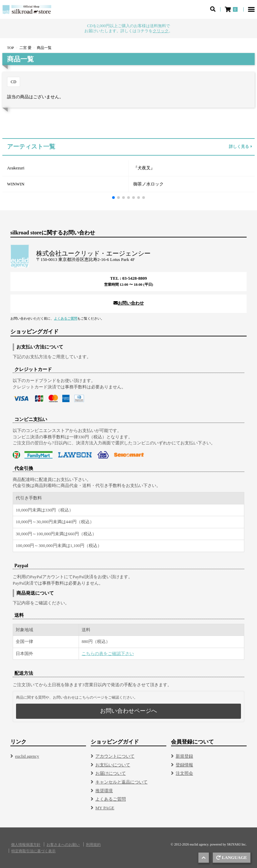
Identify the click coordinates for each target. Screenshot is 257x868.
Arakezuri (16, 168)
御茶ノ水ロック (148, 184)
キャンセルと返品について (121, 782)
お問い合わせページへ (128, 711)
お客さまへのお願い (63, 845)
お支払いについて (113, 765)
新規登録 (184, 756)
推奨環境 (104, 791)
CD (14, 82)
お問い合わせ (129, 303)
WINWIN (16, 184)
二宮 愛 (25, 48)
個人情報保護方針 (26, 845)
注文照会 (184, 773)
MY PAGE (105, 808)
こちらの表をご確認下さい (108, 654)
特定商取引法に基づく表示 (33, 851)
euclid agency (27, 756)
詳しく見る (241, 147)
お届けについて (111, 773)
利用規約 (93, 845)
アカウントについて (115, 756)
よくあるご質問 (66, 318)
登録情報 (184, 765)
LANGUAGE (232, 857)
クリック (161, 31)
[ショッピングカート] (232, 9)
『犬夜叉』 (144, 168)
